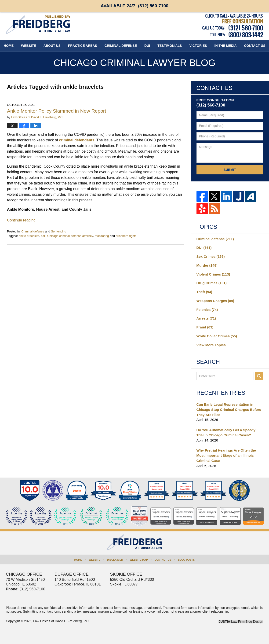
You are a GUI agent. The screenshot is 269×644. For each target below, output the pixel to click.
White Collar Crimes (217, 336)
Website (29, 46)
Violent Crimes (213, 274)
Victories (198, 46)
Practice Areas (83, 46)
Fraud (205, 327)
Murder (207, 265)
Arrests (206, 318)
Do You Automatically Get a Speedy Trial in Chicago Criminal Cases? (226, 432)
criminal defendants (77, 140)
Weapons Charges (215, 301)
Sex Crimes (211, 256)
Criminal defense (33, 231)
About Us (52, 46)
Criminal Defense (121, 46)
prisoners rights (126, 236)
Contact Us (163, 560)
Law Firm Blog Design (241, 622)
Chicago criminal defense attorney (70, 236)
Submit (230, 170)
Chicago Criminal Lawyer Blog (38, 25)
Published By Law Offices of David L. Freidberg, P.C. (233, 26)
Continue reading (21, 220)
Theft (204, 292)
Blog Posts (186, 560)
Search (259, 376)
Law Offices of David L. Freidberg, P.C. (61, 621)
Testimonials (170, 46)
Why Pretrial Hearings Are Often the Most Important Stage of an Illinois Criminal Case (226, 455)
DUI (147, 46)
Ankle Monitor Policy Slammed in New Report (57, 111)
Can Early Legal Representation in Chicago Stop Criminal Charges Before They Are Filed (229, 410)
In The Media (226, 46)
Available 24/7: (134, 6)
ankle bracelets (29, 236)
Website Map (139, 560)
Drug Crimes (212, 283)
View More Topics (211, 345)
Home (9, 46)
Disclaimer (115, 560)
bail (43, 236)
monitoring (102, 236)
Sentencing (59, 231)
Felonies (207, 310)
